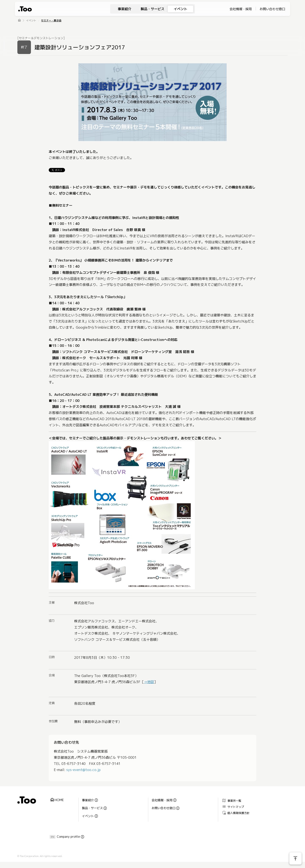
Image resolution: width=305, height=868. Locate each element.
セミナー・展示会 (51, 20)
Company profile (68, 837)
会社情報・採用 (241, 9)
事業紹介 (125, 9)
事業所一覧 (232, 801)
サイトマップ (233, 807)
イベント (180, 9)
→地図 (149, 682)
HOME (57, 800)
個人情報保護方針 (236, 813)
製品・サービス (152, 9)
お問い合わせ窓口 (272, 9)
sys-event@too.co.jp (83, 770)
